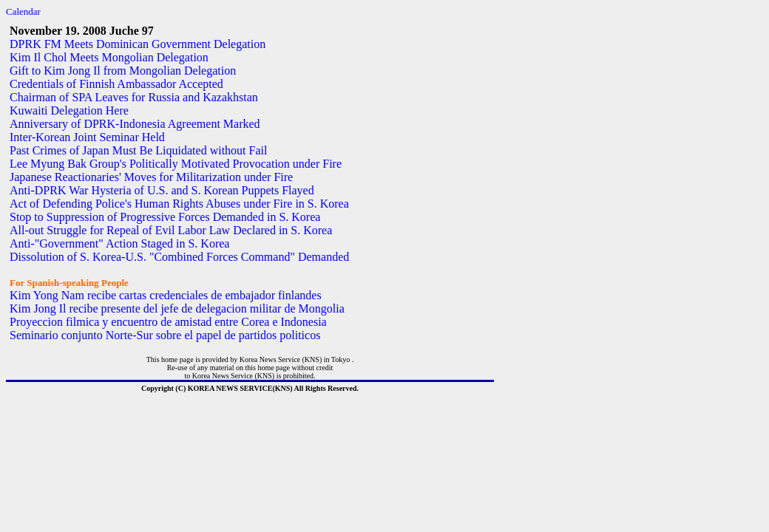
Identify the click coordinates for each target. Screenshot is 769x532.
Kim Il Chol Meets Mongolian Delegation (109, 57)
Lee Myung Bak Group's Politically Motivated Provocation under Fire (176, 164)
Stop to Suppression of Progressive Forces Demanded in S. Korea (165, 217)
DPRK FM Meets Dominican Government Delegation (138, 44)
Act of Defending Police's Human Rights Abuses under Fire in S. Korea (179, 204)
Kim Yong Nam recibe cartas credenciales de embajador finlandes (166, 295)
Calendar (23, 11)
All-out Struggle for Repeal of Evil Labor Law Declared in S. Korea (171, 230)
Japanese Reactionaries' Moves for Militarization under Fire (151, 177)
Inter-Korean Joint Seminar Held (87, 137)
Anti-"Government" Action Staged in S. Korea (119, 243)
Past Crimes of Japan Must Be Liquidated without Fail (138, 150)
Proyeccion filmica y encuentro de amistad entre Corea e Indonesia (168, 322)
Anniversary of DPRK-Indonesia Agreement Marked (135, 124)
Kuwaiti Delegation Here (69, 110)
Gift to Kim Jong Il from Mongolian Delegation (123, 71)
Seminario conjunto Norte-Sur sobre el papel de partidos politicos (165, 335)
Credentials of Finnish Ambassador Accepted (116, 84)
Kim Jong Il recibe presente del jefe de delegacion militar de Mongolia (177, 308)
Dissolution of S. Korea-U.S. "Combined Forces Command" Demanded (179, 257)
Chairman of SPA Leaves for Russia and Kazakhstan (134, 97)
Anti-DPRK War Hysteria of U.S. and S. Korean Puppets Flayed (162, 190)
